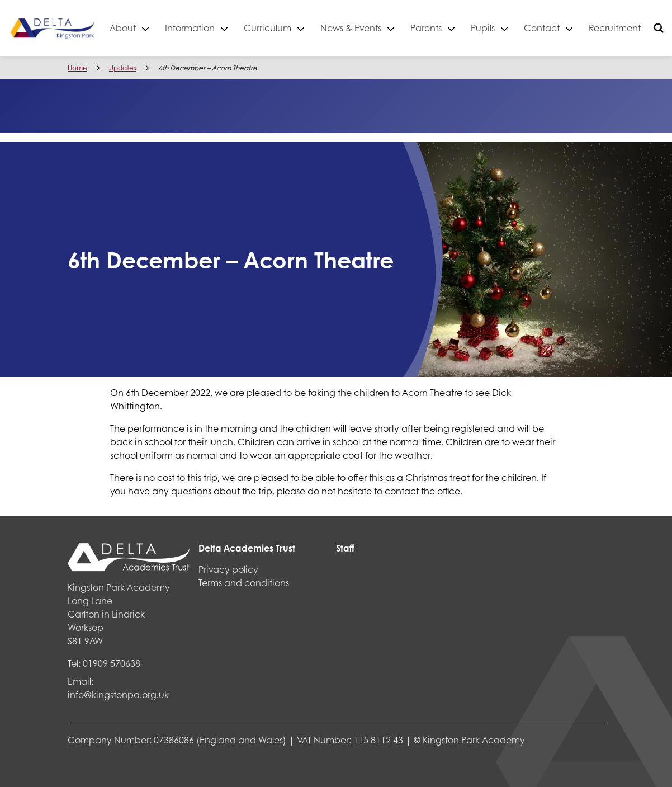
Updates (123, 68)
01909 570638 (112, 663)
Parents (444, 28)
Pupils (501, 28)
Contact (560, 28)
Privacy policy (228, 569)
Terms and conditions (244, 583)
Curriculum (286, 28)
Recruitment (633, 28)
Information (208, 28)
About (141, 28)
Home (77, 68)
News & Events (369, 28)
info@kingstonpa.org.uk (118, 694)
